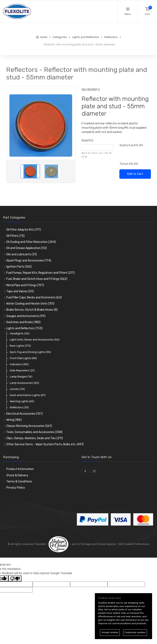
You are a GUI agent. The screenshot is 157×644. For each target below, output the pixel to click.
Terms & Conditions (19, 482)
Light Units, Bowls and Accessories (35, 340)
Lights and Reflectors (24, 328)
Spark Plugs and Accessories (29, 261)
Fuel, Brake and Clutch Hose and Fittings (37, 279)
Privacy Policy (16, 488)
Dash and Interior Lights (28, 395)
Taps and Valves (20, 291)
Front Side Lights (23, 358)
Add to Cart (135, 174)
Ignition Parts (19, 267)
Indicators (19, 364)
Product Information (20, 469)
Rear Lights (20, 346)
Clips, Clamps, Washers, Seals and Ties (35, 438)
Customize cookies (135, 632)
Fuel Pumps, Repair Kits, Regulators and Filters (40, 273)
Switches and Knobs (23, 322)
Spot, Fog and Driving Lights (30, 352)
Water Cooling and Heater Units (30, 304)
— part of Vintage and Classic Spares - (83, 544)
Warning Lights (22, 401)
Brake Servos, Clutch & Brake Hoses (32, 310)
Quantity (87, 140)
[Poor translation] (15, 578)
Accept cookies (110, 632)
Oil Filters (15, 236)
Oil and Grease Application (27, 248)
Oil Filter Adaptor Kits (24, 230)
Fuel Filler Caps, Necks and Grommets (34, 297)
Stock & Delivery (17, 475)
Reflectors (19, 407)
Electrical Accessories (25, 414)
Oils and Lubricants (22, 254)
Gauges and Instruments (26, 316)
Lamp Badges (21, 377)
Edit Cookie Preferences (134, 544)
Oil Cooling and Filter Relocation (31, 242)
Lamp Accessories (24, 383)
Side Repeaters (22, 370)
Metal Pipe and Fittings (25, 285)
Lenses (17, 389)
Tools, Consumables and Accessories (34, 432)
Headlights (20, 333)
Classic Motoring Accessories (29, 426)
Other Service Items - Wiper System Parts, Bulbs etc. (45, 444)
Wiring (14, 420)
